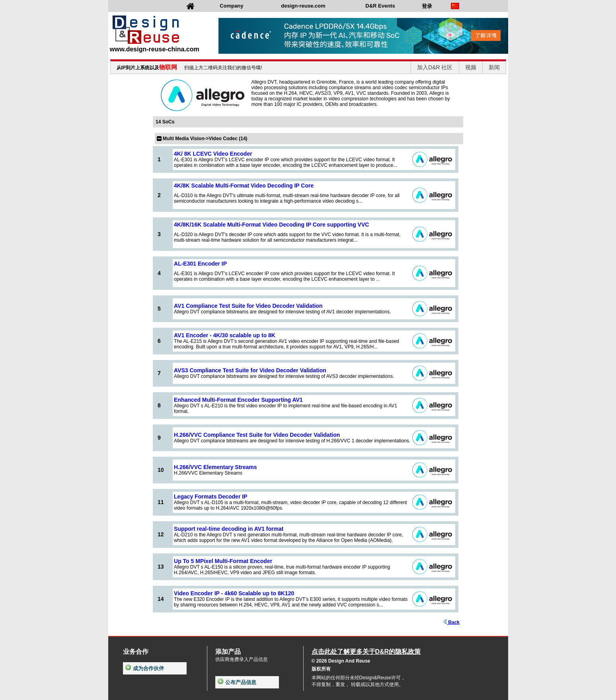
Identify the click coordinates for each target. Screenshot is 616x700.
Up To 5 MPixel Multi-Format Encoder (223, 561)
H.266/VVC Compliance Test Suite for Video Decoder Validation (257, 435)
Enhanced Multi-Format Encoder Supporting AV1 (238, 400)
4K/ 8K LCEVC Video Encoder (213, 154)
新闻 (494, 67)
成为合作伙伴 (145, 668)
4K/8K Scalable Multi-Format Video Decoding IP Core (244, 186)
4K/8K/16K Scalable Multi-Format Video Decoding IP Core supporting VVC (271, 225)
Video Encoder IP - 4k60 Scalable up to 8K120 (234, 593)
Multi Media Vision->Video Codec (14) (205, 139)
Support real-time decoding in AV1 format (229, 529)
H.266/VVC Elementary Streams (215, 467)
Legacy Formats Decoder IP (211, 497)
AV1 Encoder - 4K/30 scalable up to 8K (225, 335)
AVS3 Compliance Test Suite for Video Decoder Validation (250, 370)
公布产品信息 (237, 682)
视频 (471, 67)
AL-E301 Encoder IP (200, 264)
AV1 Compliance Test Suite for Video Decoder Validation (248, 306)
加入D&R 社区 (435, 67)
